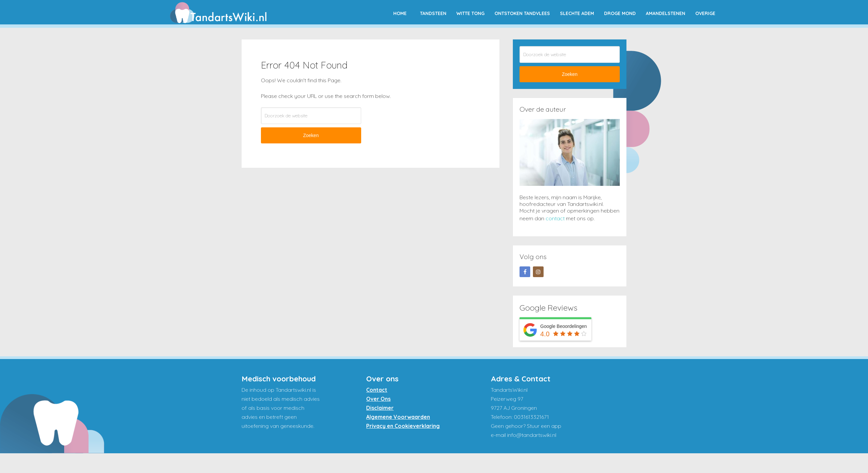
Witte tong (470, 13)
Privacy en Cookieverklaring (403, 426)
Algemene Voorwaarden (398, 417)
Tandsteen (433, 13)
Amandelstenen (666, 13)
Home (400, 13)
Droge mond (620, 13)
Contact (377, 390)
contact (555, 218)
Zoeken (311, 135)
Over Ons (378, 399)
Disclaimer (380, 408)
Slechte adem (577, 13)
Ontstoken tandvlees (522, 13)
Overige (705, 13)
